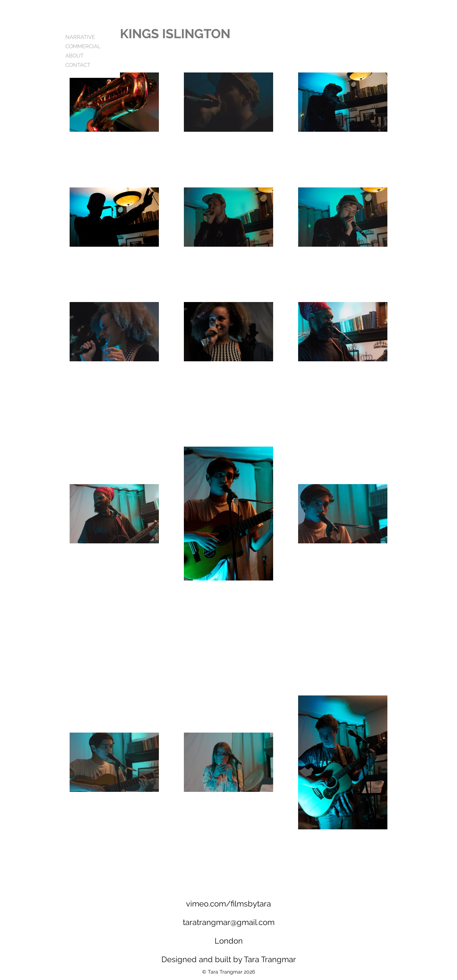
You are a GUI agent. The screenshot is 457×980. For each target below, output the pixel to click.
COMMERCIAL (83, 46)
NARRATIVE (80, 37)
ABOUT (74, 56)
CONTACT (78, 65)
